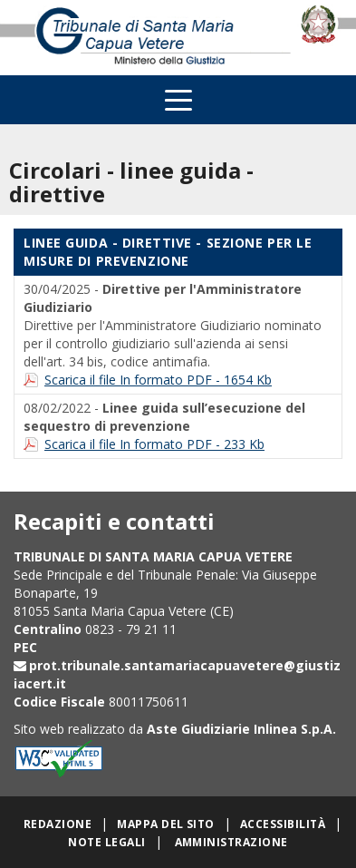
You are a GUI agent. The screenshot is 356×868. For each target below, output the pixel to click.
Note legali (106, 842)
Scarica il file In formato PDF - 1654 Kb (158, 380)
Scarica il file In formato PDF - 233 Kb (154, 444)
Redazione (58, 824)
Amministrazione (231, 842)
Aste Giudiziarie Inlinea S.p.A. (241, 729)
